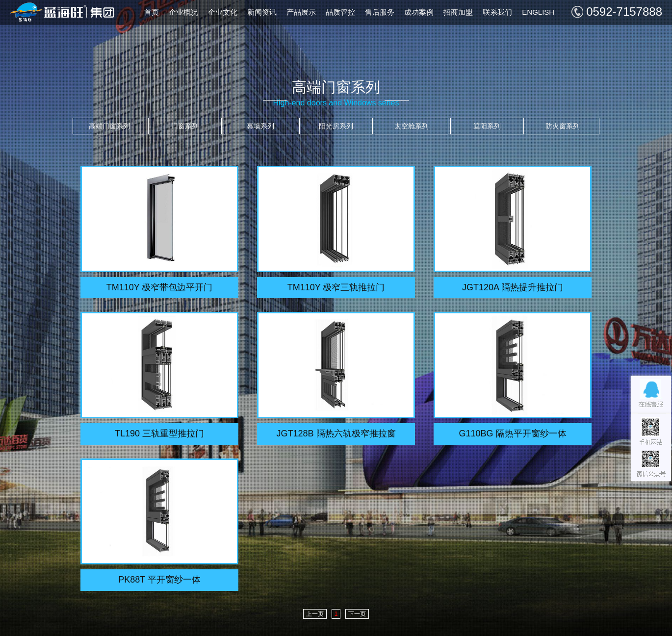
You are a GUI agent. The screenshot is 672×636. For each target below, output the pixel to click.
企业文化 (223, 12)
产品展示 (301, 12)
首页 (152, 12)
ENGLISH (538, 12)
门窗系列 (185, 126)
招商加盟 (458, 12)
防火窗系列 (563, 126)
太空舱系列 (412, 126)
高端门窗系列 (109, 126)
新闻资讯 (262, 12)
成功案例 (419, 12)
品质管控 (340, 12)
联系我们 (497, 12)
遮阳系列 (487, 126)
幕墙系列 (260, 126)
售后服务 (380, 12)
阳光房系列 (336, 126)
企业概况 (183, 12)
